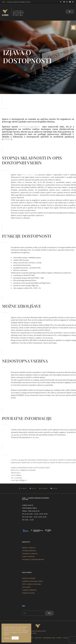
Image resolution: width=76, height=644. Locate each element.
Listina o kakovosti (28, 556)
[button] (73, 28)
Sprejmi (15, 638)
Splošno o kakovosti (29, 548)
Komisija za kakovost (29, 551)
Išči (49, 613)
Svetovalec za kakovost (30, 554)
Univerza (65, 638)
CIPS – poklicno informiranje (32, 584)
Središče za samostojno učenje (32, 581)
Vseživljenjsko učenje (49, 638)
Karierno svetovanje (29, 578)
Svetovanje (38, 638)
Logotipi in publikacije (29, 590)
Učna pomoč (26, 587)
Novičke (59, 638)
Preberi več (8, 638)
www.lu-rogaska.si (29, 140)
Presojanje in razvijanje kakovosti (33, 559)
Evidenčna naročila (28, 593)
